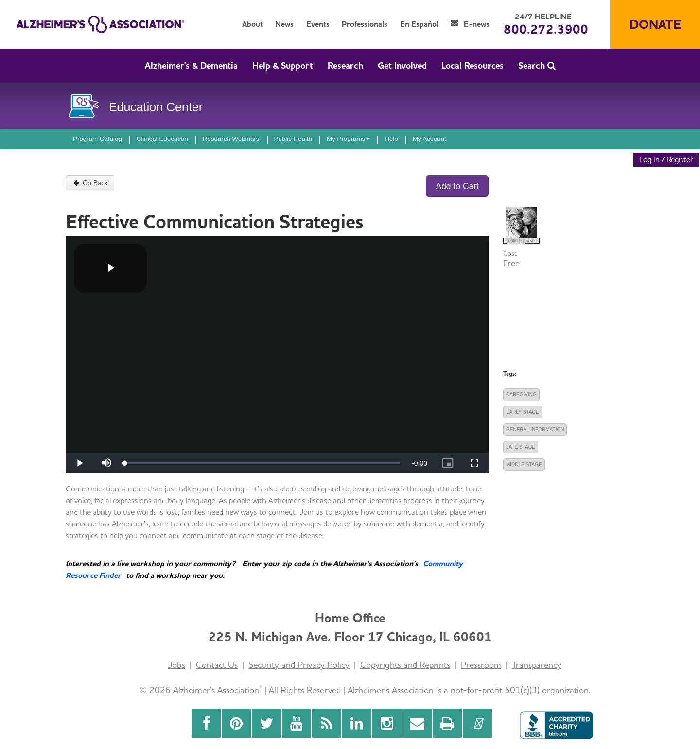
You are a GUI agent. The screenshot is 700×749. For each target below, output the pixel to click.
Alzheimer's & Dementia (191, 65)
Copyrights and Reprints (405, 665)
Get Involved (402, 65)
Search (537, 65)
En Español (419, 24)
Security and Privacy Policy (299, 665)
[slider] (262, 463)
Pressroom (481, 665)
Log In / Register (666, 160)
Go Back (90, 183)
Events (318, 24)
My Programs (348, 139)
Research (345, 65)
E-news (470, 24)
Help (391, 139)
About (253, 24)
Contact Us (217, 665)
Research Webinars (231, 139)
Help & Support (283, 65)
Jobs (176, 665)
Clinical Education (162, 139)
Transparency (537, 665)
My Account (429, 139)
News (284, 24)
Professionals (365, 24)
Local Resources (472, 65)
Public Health (293, 139)
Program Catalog (97, 139)
